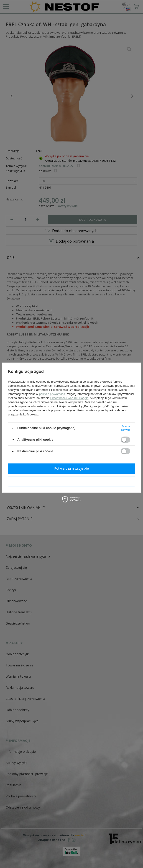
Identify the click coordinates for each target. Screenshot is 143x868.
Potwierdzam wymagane (72, 482)
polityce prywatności (52, 394)
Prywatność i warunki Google (69, 398)
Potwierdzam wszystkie (71, 468)
